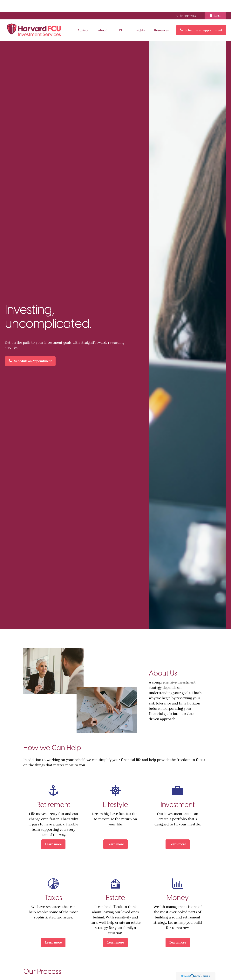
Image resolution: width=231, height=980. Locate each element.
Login (215, 4)
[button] (83, 18)
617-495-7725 (185, 4)
